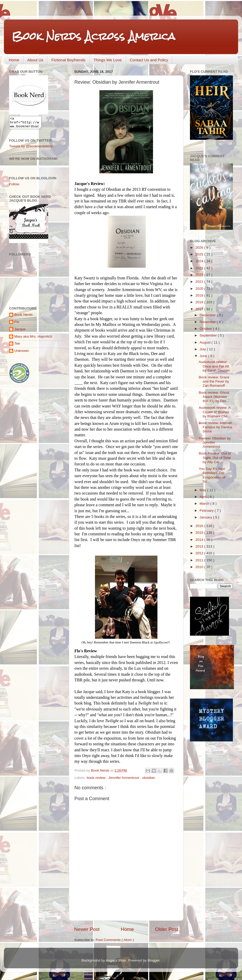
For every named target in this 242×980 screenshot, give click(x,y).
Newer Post (87, 929)
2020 (200, 289)
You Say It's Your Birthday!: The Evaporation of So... (212, 475)
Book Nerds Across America (93, 36)
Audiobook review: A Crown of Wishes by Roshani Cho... (215, 412)
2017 (200, 309)
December (208, 315)
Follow (14, 186)
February (207, 511)
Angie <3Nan (116, 960)
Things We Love (107, 60)
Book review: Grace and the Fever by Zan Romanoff (214, 381)
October (206, 329)
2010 (200, 567)
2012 (200, 553)
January (206, 517)
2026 (200, 248)
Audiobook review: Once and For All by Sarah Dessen (214, 366)
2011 (200, 560)
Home (14, 60)
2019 (200, 295)
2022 (200, 275)
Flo (17, 324)
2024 (200, 261)
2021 (200, 282)
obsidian (149, 778)
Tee (17, 346)
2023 (200, 268)
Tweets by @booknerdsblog (31, 149)
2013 (200, 546)
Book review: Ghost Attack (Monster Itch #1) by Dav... (214, 397)
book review (97, 778)
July (203, 349)
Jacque (20, 331)
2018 (200, 302)
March (205, 504)
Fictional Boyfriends (68, 60)
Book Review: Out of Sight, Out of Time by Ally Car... (215, 458)
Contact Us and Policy (149, 60)
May (203, 490)
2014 (200, 540)
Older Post (167, 929)
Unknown (22, 353)
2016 (200, 526)
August (206, 342)
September (209, 335)
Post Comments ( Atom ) (115, 940)
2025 (200, 254)
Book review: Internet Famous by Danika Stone (215, 427)
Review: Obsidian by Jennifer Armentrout (215, 442)
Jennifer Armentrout (124, 778)
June (204, 356)
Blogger (154, 960)
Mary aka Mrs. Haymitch (33, 339)
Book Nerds (24, 317)
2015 (200, 533)
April (204, 497)
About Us (35, 60)
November (208, 322)
